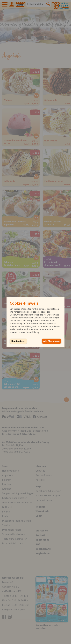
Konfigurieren (18, 341)
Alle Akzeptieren (51, 341)
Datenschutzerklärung (29, 332)
